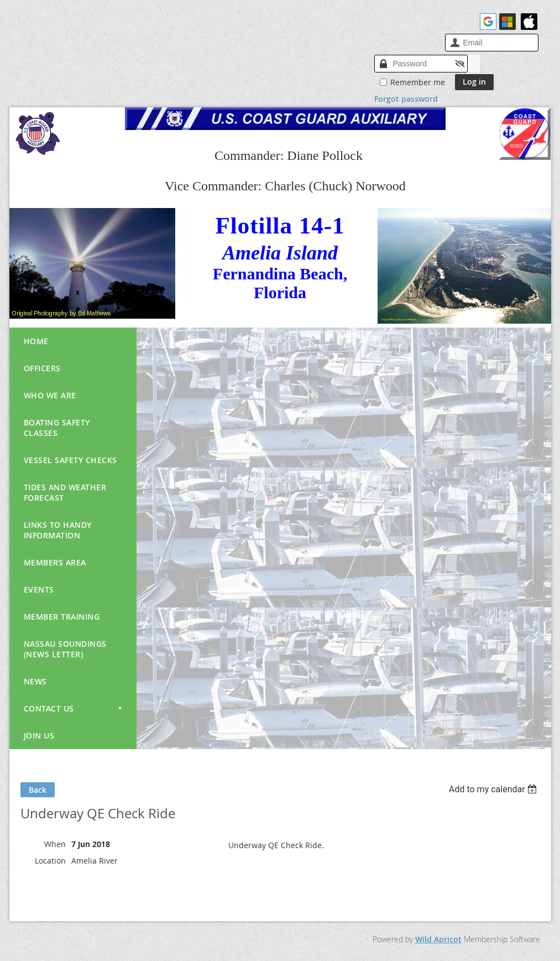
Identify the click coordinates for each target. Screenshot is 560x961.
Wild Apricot (438, 939)
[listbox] (494, 789)
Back (38, 790)
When (55, 844)
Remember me (418, 82)
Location (50, 861)
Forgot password (406, 99)
